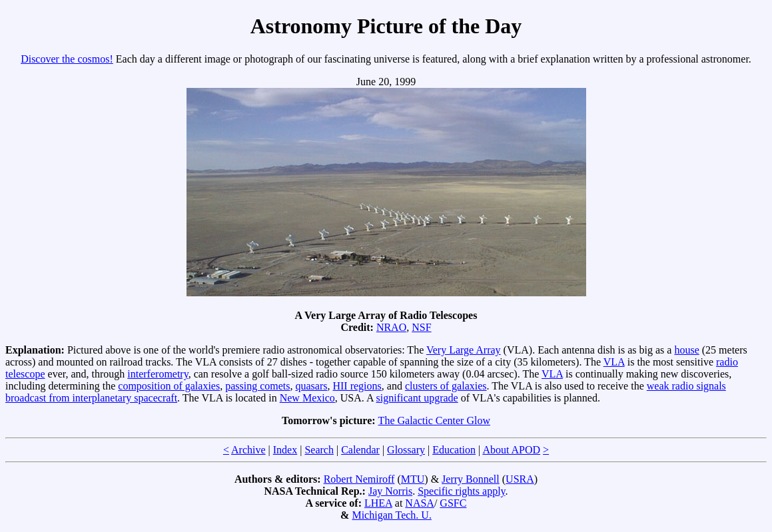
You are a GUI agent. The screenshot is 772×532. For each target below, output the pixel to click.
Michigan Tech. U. (391, 515)
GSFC (453, 503)
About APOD (511, 450)
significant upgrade (417, 398)
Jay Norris (390, 491)
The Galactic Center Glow (434, 420)
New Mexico (307, 398)
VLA (614, 362)
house (686, 350)
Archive (248, 450)
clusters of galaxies (446, 386)
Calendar (360, 450)
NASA (420, 503)
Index (285, 450)
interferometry (158, 374)
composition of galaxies (169, 386)
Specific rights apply (461, 491)
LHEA (378, 503)
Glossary (406, 450)
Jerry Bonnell (471, 479)
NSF (421, 327)
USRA (520, 479)
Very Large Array (464, 350)
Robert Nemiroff (359, 479)
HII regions (357, 386)
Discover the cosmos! (67, 59)
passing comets (257, 386)
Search (319, 450)
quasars (311, 386)
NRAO (391, 327)
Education (454, 450)
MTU (413, 479)
